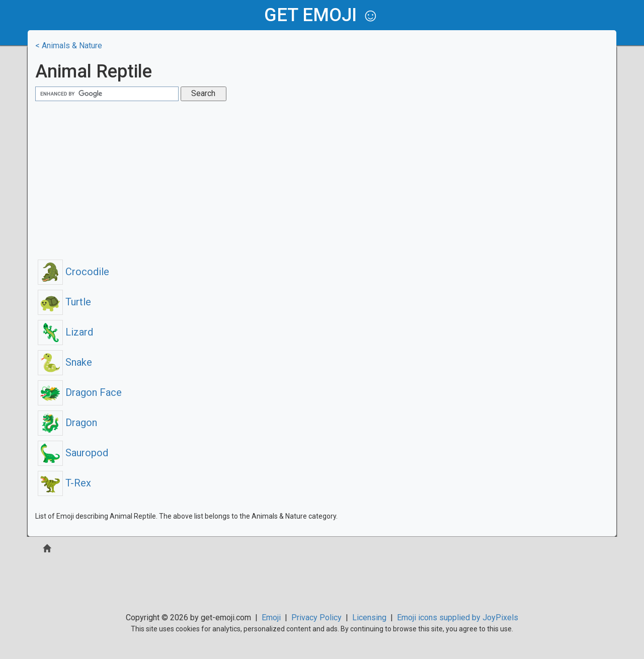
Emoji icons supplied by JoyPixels (458, 617)
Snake (65, 362)
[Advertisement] (322, 179)
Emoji (271, 617)
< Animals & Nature (69, 46)
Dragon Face (80, 392)
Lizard (65, 332)
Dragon (67, 423)
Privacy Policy (316, 617)
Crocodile (73, 272)
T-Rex (64, 483)
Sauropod (73, 453)
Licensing (369, 617)
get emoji (310, 15)
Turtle (64, 302)
